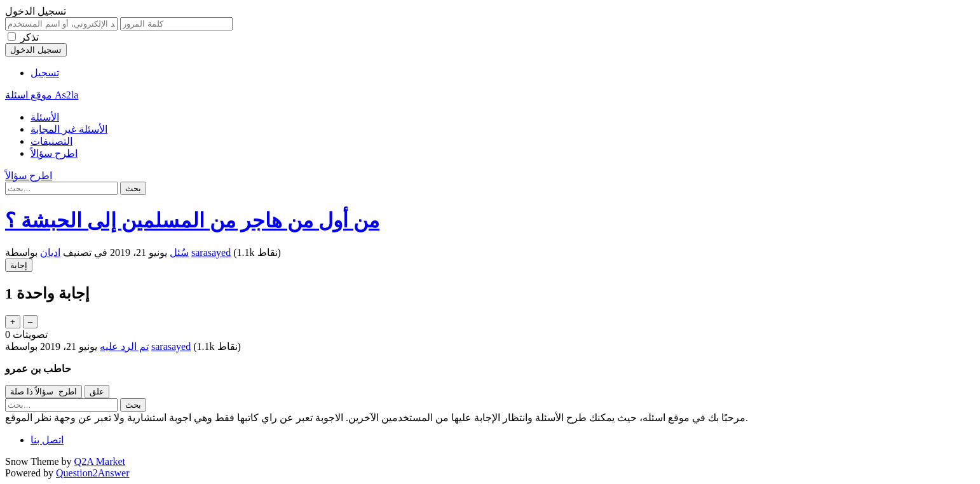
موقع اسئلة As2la (42, 95)
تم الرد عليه (124, 346)
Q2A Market (100, 461)
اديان (50, 252)
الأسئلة (45, 117)
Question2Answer (93, 473)
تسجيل (45, 73)
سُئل (179, 252)
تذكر (30, 37)
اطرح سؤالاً (54, 153)
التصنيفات (51, 141)
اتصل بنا (47, 440)
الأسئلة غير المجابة (69, 129)
